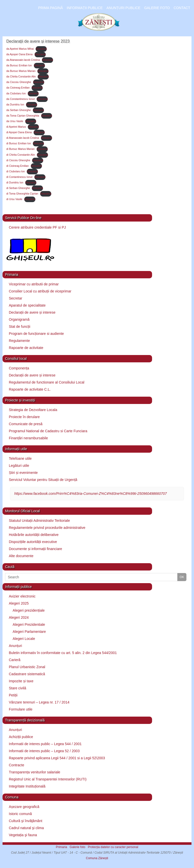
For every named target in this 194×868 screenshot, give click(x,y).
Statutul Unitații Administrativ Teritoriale (39, 521)
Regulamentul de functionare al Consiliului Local (47, 382)
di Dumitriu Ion (15, 183)
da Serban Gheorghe (19, 110)
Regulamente (19, 341)
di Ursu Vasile (14, 199)
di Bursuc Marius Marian (20, 149)
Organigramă (19, 319)
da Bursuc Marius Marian (21, 71)
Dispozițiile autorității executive (33, 542)
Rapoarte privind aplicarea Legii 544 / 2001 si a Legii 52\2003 (57, 758)
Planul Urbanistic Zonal (27, 667)
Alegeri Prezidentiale (29, 625)
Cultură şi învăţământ (26, 821)
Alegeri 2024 (19, 617)
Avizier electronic (22, 596)
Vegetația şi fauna (23, 835)
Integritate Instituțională (27, 786)
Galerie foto (157, 8)
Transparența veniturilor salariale (34, 772)
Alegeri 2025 (19, 603)
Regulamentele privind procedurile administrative (47, 528)
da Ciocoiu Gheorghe (19, 82)
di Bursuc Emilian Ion (19, 143)
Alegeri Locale (24, 639)
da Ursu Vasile (15, 121)
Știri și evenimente (23, 473)
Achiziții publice (21, 737)
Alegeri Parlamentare (29, 632)
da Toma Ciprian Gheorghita (23, 116)
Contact (182, 8)
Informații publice (85, 8)
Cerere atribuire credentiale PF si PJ (37, 227)
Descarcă (41, 49)
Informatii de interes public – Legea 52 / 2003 (44, 751)
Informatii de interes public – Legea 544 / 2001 (45, 744)
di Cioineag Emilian (18, 166)
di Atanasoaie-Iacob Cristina (23, 138)
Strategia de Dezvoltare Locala (33, 410)
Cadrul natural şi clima (26, 828)
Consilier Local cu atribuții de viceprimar (40, 291)
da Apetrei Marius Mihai (20, 49)
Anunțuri (15, 646)
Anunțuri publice (123, 8)
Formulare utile (21, 709)
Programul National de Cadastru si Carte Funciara (48, 431)
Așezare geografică (24, 807)
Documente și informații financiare (35, 549)
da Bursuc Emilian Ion (19, 65)
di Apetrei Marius (16, 127)
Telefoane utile (20, 458)
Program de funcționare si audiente (36, 334)
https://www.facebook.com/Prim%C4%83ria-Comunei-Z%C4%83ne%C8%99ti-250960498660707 (90, 494)
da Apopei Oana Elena (19, 54)
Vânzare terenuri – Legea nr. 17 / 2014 (39, 702)
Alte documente (21, 556)
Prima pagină (51, 8)
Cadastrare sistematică (27, 674)
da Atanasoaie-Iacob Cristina (23, 60)
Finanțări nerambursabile (28, 438)
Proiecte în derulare (24, 417)
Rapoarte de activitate (26, 348)
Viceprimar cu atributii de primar (34, 284)
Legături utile (19, 466)
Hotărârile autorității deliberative (34, 535)
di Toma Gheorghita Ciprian (22, 194)
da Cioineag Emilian (18, 88)
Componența (19, 368)
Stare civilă (17, 688)
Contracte (17, 765)
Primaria (62, 847)
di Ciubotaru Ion (16, 171)
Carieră (15, 660)
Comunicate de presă (26, 424)
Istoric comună (20, 814)
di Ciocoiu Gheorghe (18, 160)
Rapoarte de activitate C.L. (30, 389)
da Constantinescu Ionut (20, 99)
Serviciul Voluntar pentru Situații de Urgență (43, 480)
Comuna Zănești (97, 858)
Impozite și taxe (21, 681)
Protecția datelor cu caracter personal (113, 847)
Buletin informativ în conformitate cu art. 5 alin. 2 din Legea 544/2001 (63, 653)
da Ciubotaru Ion (16, 93)
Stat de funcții (20, 327)
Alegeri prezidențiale (29, 610)
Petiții (13, 695)
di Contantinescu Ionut (19, 177)
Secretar (16, 298)
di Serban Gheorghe (18, 188)
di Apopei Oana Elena (19, 132)
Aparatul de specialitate (27, 305)
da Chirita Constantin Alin (21, 77)
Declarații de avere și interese (32, 312)
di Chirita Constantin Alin (21, 155)
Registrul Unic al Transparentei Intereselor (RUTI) (48, 779)
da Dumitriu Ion (15, 105)
